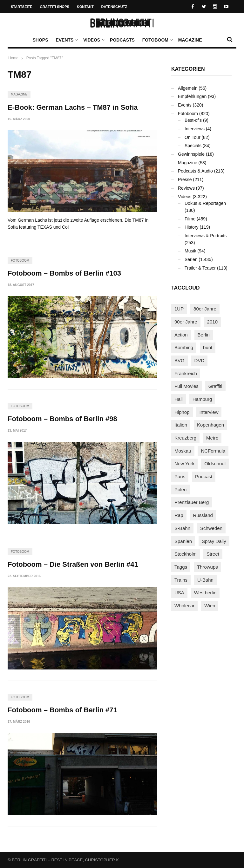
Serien (191, 259)
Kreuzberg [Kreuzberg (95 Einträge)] (185, 438)
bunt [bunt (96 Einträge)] (208, 347)
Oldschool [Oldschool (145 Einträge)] (215, 463)
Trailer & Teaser (200, 268)
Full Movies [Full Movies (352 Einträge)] (186, 386)
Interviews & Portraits (206, 236)
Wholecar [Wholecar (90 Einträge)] (184, 606)
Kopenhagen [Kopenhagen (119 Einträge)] (210, 425)
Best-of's (193, 120)
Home (13, 58)
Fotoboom (157, 40)
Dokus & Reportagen (205, 203)
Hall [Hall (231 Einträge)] (179, 399)
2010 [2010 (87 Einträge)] (212, 322)
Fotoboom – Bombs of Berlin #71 (62, 710)
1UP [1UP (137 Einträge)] (179, 309)
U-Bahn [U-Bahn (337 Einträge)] (205, 580)
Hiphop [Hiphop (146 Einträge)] (182, 412)
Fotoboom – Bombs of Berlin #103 (64, 273)
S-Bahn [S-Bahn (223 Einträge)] (182, 528)
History (192, 227)
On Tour (193, 137)
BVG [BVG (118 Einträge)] (180, 360)
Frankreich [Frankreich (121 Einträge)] (186, 373)
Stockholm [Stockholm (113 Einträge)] (186, 554)
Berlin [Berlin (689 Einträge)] (204, 335)
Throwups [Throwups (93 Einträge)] (207, 567)
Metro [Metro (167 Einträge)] (212, 438)
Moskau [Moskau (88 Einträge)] (183, 451)
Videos (93, 40)
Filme (190, 219)
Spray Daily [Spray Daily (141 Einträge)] (214, 541)
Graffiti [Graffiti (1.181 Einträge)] (215, 386)
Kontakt (85, 7)
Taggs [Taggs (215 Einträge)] (181, 567)
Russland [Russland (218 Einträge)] (203, 515)
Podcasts (122, 40)
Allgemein (188, 88)
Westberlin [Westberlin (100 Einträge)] (205, 593)
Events (66, 40)
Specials (193, 146)
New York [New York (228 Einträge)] (184, 463)
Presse (185, 179)
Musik (190, 251)
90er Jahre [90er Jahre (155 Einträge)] (186, 322)
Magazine (190, 40)
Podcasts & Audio (195, 171)
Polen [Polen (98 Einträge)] (180, 489)
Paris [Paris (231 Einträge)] (180, 476)
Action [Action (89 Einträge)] (181, 335)
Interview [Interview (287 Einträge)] (209, 412)
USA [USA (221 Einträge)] (179, 593)
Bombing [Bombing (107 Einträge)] (184, 347)
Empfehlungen (192, 96)
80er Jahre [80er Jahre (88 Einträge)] (205, 309)
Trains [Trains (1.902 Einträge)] (181, 580)
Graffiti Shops (55, 7)
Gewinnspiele (191, 154)
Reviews (186, 188)
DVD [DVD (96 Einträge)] (200, 360)
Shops (40, 40)
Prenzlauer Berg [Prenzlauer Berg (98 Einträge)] (192, 502)
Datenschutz (114, 7)
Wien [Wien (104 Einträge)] (210, 606)
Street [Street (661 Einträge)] (213, 554)
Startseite (22, 7)
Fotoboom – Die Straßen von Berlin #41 (73, 564)
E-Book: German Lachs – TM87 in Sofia (73, 107)
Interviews (195, 129)
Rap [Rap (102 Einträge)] (179, 515)
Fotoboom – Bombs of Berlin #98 (62, 419)
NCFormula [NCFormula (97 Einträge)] (213, 451)
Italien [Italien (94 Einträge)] (181, 425)
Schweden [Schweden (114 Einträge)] (211, 528)
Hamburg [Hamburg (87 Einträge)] (202, 399)
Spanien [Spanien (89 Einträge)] (183, 541)
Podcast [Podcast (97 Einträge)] (204, 476)
